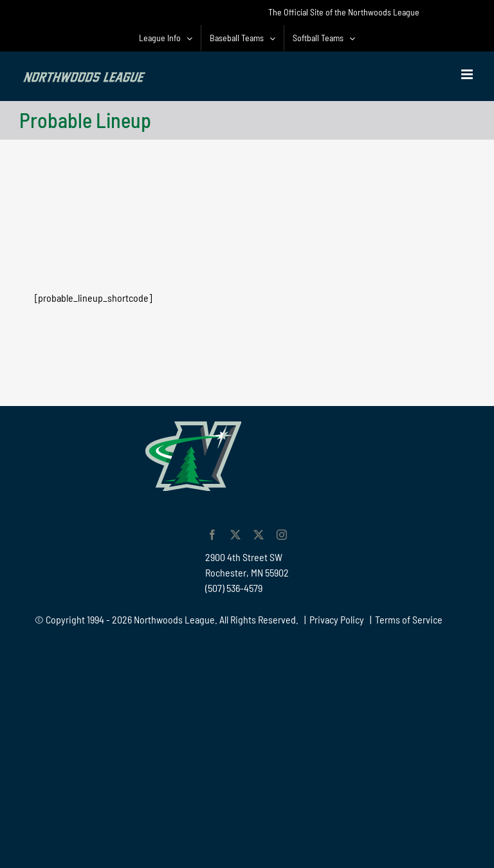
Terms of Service (409, 619)
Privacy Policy (337, 619)
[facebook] (212, 535)
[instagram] (282, 535)
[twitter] (235, 535)
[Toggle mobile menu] (468, 74)
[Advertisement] (247, 181)
